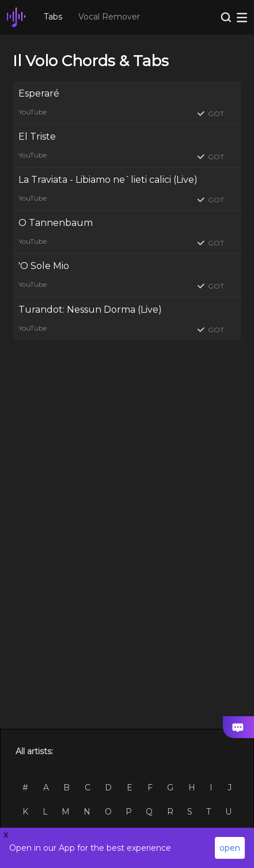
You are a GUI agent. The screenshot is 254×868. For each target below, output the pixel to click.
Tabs (53, 17)
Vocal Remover (109, 17)
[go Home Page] (16, 17)
